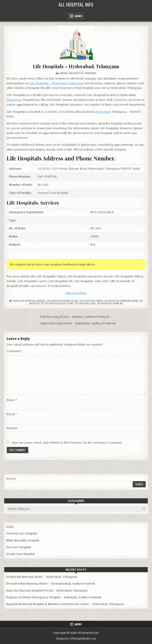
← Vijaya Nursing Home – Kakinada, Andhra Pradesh (76, 323)
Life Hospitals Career (92, 301)
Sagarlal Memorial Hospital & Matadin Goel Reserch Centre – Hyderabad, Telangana (65, 604)
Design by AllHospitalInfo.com (76, 639)
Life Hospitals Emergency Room (121, 301)
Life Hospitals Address (33, 301)
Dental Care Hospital (20, 554)
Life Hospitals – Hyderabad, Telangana (76, 66)
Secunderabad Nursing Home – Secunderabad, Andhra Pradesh (51, 584)
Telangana (14, 100)
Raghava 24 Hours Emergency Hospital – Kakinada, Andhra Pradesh (54, 597)
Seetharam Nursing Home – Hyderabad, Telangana (42, 577)
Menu (78, 16)
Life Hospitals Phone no (110, 303)
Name (12, 400)
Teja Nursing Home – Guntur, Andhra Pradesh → (76, 317)
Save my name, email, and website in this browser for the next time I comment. (67, 443)
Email (12, 414)
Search (11, 479)
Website (12, 428)
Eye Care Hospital (19, 547)
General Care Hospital (71, 73)
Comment (15, 351)
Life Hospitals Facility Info (59, 303)
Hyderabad (90, 73)
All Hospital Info (76, 4)
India (10, 527)
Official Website (76, 293)
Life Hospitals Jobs (85, 303)
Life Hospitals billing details (63, 301)
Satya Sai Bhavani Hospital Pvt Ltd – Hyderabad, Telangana (47, 591)
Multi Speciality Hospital (23, 540)
